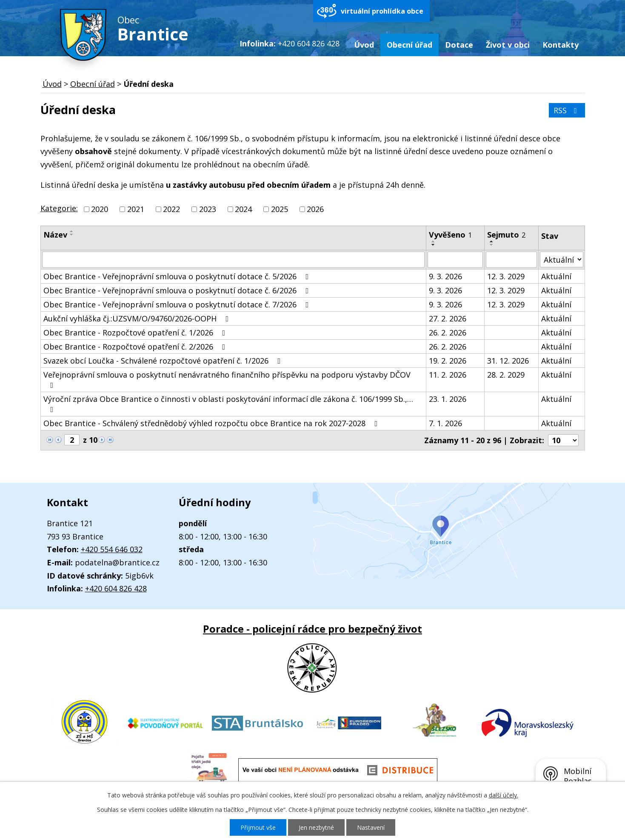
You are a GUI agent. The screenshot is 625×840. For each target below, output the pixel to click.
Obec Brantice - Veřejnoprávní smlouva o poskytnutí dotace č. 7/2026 (178, 304)
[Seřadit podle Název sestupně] (72, 235)
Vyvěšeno (450, 235)
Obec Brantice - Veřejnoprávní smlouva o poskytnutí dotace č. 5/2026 (178, 276)
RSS (567, 110)
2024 (243, 209)
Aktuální (556, 276)
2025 (280, 209)
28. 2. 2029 (506, 375)
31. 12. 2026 (508, 361)
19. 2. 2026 (448, 361)
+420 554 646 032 (112, 549)
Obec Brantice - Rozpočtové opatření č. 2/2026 (136, 347)
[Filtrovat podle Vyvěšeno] (455, 260)
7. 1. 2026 (445, 423)
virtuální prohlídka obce (382, 11)
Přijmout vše (258, 827)
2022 (171, 209)
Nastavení (371, 827)
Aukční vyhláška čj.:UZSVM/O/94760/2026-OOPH (138, 318)
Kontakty (561, 45)
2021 (136, 209)
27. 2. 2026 (448, 318)
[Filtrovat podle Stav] (562, 259)
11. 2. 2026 (448, 375)
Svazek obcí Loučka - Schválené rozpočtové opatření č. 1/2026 (164, 361)
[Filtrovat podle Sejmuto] (511, 260)
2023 (208, 209)
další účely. (504, 795)
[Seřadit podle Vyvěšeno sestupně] (434, 245)
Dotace (459, 45)
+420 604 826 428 (116, 588)
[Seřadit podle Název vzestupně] (72, 231)
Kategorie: (59, 208)
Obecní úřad (410, 45)
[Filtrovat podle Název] (233, 260)
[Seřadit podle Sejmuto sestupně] (492, 245)
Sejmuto (506, 235)
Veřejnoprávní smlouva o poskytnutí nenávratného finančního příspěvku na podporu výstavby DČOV (227, 379)
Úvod (364, 45)
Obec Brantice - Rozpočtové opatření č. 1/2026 (136, 333)
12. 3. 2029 (506, 276)
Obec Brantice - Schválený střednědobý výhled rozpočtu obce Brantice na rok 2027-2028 (212, 423)
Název (55, 235)
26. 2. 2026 (448, 333)
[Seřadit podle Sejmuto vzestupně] (492, 241)
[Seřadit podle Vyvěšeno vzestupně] (434, 241)
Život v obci (508, 45)
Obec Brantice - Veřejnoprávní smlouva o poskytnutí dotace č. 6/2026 (178, 290)
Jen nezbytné (316, 827)
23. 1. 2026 (448, 399)
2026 (315, 209)
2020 (100, 209)
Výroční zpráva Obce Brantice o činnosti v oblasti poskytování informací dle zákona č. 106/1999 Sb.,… (228, 404)
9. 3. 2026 (445, 276)
